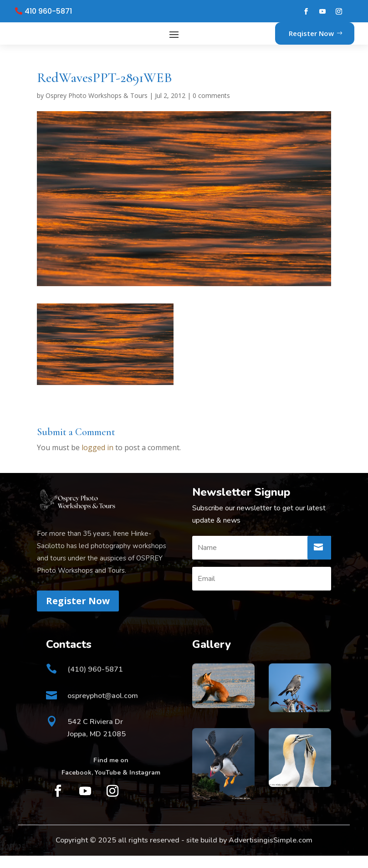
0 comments (211, 108)
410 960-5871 (48, 11)
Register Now (78, 613)
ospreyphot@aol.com (103, 708)
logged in (97, 460)
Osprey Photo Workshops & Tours (97, 108)
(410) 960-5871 (95, 682)
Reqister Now (311, 39)
